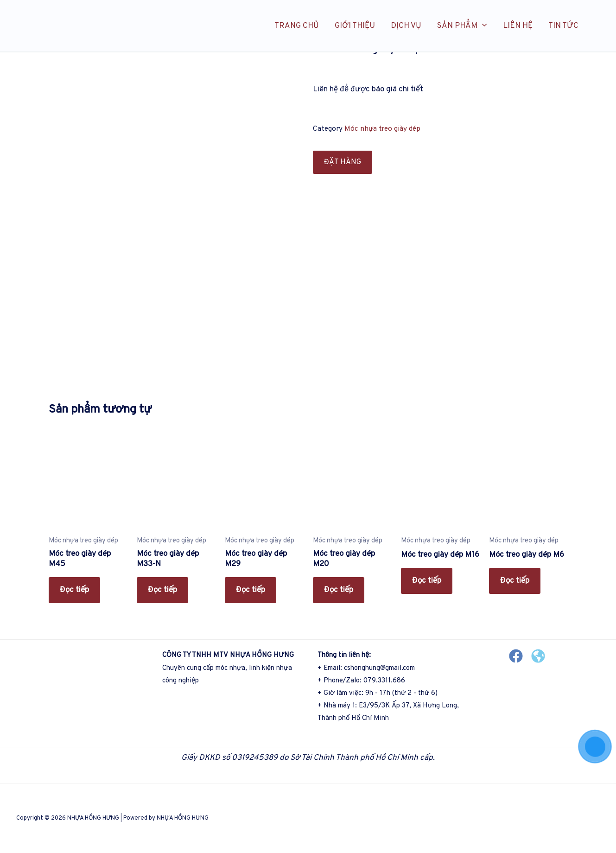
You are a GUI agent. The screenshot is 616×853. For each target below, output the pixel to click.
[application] (482, 26)
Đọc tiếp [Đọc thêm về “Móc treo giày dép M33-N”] (162, 590)
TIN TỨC (563, 26)
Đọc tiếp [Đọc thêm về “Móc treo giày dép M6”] (515, 581)
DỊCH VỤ (406, 26)
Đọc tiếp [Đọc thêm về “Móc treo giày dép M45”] (74, 590)
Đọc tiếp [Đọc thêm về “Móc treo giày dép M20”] (339, 590)
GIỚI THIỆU (355, 26)
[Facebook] (516, 656)
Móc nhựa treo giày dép (382, 129)
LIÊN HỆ (518, 26)
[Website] (538, 656)
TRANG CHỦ (297, 26)
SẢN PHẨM (462, 26)
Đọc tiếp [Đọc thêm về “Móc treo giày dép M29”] (251, 590)
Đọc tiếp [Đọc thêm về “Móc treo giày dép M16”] (427, 581)
